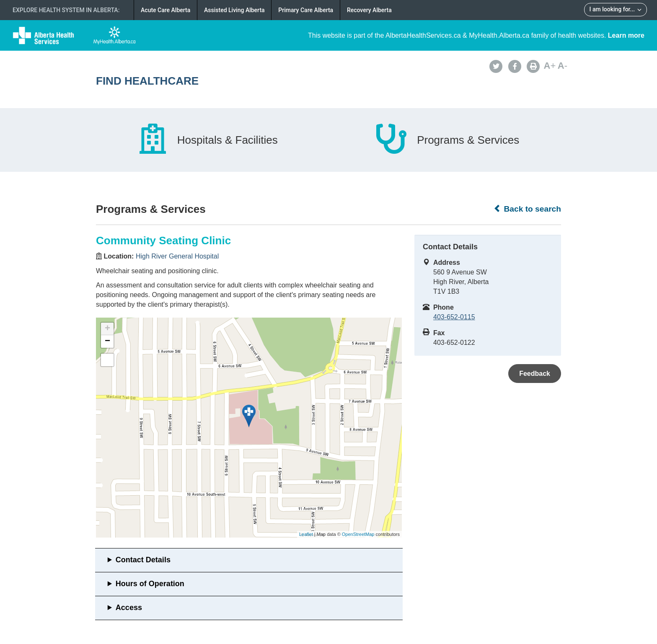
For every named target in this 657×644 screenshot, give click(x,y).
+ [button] (107, 329)
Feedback (535, 374)
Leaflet (306, 534)
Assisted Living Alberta (234, 10)
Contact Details (143, 560)
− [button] (107, 341)
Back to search (527, 209)
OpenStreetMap (358, 534)
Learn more (626, 35)
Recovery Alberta (369, 10)
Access (129, 608)
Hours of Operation (150, 584)
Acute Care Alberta (166, 10)
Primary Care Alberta (306, 10)
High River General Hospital (177, 256)
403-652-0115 (454, 317)
